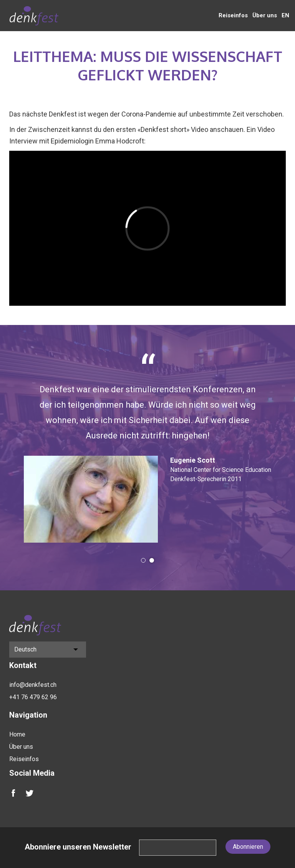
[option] (147, 447)
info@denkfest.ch (33, 685)
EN (285, 15)
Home (17, 734)
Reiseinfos (233, 15)
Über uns (265, 15)
